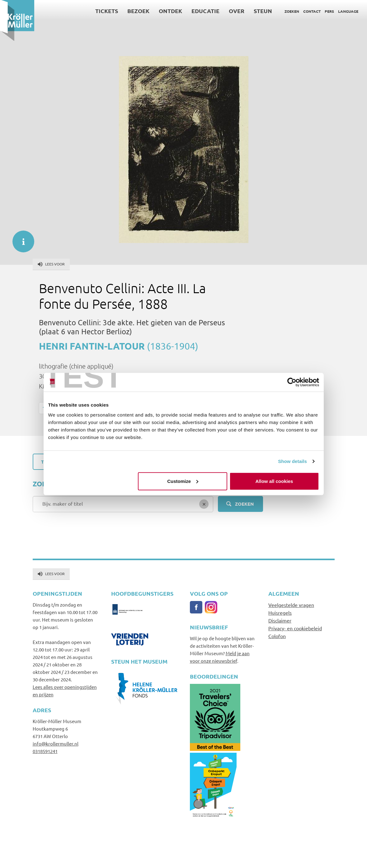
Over (237, 11)
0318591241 (45, 751)
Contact (312, 11)
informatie (20, 238)
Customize (183, 481)
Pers (329, 11)
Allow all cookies (274, 481)
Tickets (107, 11)
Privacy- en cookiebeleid (295, 628)
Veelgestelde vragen (291, 605)
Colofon (277, 636)
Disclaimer (280, 620)
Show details (292, 461)
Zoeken (292, 11)
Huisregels (280, 613)
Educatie (205, 11)
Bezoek (138, 11)
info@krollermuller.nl (56, 744)
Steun (263, 11)
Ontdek (170, 11)
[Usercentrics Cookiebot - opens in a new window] (292, 382)
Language (348, 11)
